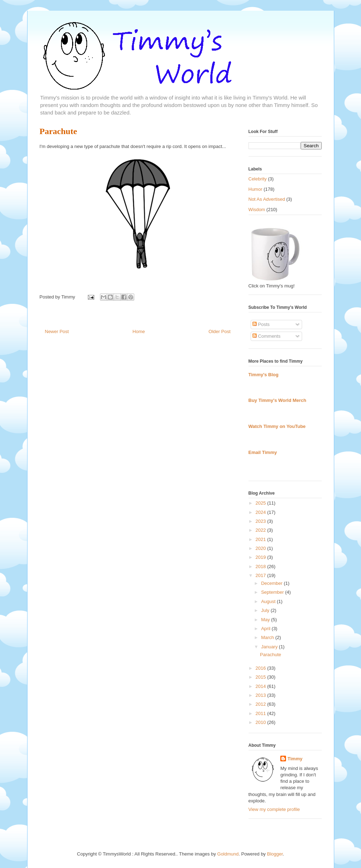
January (270, 647)
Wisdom (257, 210)
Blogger (275, 854)
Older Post (219, 331)
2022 (262, 530)
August (269, 601)
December (272, 583)
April (266, 629)
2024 (262, 512)
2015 (262, 677)
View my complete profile (274, 809)
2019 (262, 557)
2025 (262, 503)
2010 (262, 722)
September (273, 592)
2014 (262, 686)
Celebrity (258, 179)
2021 (262, 539)
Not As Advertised (267, 199)
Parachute (58, 131)
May (266, 620)
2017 (262, 575)
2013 (262, 695)
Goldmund (228, 854)
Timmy (295, 759)
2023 (262, 521)
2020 (262, 548)
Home (139, 331)
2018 (262, 566)
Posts (261, 324)
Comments (266, 336)
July (266, 610)
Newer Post (57, 331)
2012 (262, 704)
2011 (262, 713)
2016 (262, 668)
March (268, 637)
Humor (255, 189)
